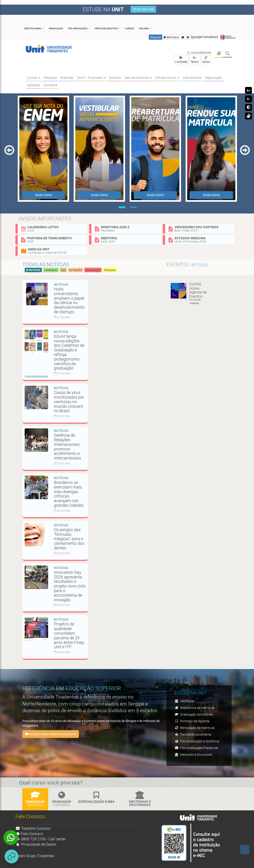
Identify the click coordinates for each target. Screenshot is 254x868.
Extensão (76, 270)
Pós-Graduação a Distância (197, 741)
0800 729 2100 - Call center (41, 839)
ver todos (199, 265)
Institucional (33, 28)
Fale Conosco (29, 834)
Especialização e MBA (96, 798)
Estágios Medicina (200, 240)
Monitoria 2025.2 (126, 228)
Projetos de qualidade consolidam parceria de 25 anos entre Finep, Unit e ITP (69, 635)
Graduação (56, 28)
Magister (156, 37)
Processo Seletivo (106, 28)
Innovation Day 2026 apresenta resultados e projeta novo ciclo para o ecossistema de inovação (70, 586)
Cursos (130, 28)
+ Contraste (181, 59)
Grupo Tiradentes (228, 37)
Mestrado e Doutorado (193, 754)
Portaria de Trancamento (53, 240)
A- (248, 99)
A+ (248, 90)
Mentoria (126, 240)
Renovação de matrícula (195, 728)
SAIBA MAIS (43, 195)
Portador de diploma (192, 721)
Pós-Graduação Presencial (196, 748)
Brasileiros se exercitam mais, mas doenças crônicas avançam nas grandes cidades (69, 494)
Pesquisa (110, 270)
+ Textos (195, 59)
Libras (206, 60)
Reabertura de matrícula (195, 708)
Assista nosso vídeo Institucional (51, 734)
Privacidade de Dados (36, 844)
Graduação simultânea (194, 714)
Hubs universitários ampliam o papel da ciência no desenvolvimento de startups (69, 300)
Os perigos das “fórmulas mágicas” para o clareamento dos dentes (69, 539)
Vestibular (185, 701)
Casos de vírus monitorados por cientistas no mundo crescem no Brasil (69, 401)
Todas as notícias (46, 264)
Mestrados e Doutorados (140, 799)
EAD (63, 270)
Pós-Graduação (78, 28)
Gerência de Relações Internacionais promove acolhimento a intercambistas (68, 446)
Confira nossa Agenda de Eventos (200, 293)
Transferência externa (193, 734)
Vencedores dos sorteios (200, 228)
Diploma (144, 28)
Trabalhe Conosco (33, 828)
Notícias (34, 270)
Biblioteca (171, 37)
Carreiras (51, 270)
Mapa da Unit (53, 251)
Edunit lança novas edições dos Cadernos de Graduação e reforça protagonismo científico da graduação (69, 352)
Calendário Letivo (53, 228)
